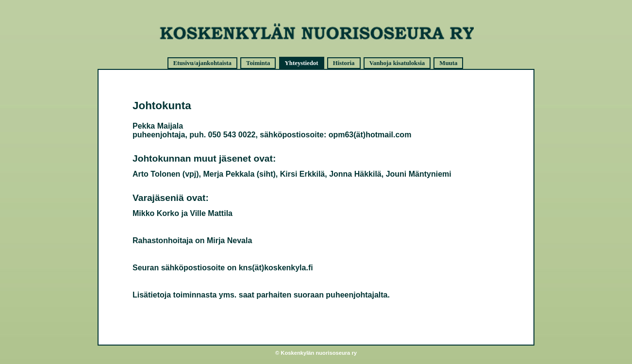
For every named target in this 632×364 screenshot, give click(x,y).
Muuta (448, 63)
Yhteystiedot (302, 63)
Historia (344, 63)
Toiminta (258, 63)
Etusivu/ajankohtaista (202, 63)
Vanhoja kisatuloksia (397, 63)
